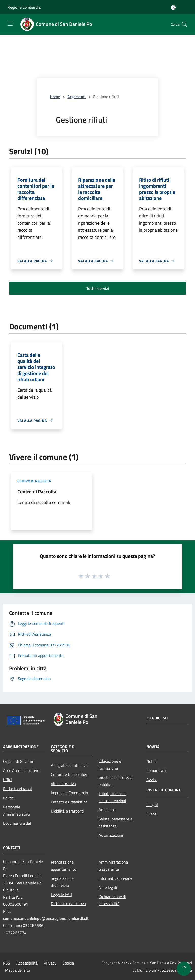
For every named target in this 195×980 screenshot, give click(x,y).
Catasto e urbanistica (69, 802)
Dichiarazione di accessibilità (112, 900)
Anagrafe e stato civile (70, 765)
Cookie (68, 963)
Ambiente (107, 810)
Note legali (108, 887)
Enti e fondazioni (18, 789)
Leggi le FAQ (61, 894)
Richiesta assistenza (68, 904)
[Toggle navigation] (10, 24)
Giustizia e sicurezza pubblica (116, 781)
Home (55, 97)
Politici (9, 798)
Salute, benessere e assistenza (115, 822)
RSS (7, 963)
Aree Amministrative (21, 770)
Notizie (152, 761)
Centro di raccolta (34, 481)
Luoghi (152, 805)
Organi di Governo (19, 761)
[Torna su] (184, 969)
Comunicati (156, 770)
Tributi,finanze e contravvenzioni (112, 797)
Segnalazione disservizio (62, 882)
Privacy (50, 963)
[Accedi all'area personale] (173, 7)
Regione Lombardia (24, 7)
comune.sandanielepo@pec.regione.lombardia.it (46, 918)
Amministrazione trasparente (113, 866)
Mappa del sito (18, 970)
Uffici (7, 780)
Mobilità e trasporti (67, 811)
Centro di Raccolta (37, 491)
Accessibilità (27, 963)
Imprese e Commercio (69, 793)
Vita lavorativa (63, 784)
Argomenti (76, 97)
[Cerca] (184, 24)
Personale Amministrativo (17, 810)
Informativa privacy (115, 878)
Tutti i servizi (98, 288)
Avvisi (151, 780)
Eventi (152, 814)
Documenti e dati (18, 823)
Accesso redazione (176, 970)
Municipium (147, 970)
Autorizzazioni (111, 835)
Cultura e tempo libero (70, 774)
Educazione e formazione (110, 765)
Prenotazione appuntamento (63, 866)
